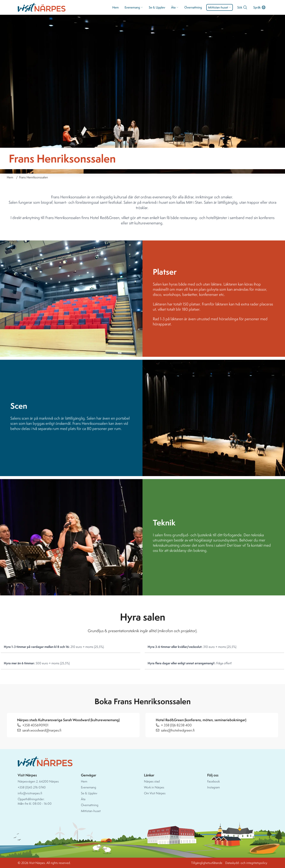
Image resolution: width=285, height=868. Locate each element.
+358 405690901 (35, 725)
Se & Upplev (157, 7)
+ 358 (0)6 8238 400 (176, 725)
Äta (175, 7)
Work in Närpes (154, 787)
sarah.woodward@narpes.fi (42, 730)
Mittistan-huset (220, 7)
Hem (115, 7)
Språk (260, 7)
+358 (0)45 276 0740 (32, 787)
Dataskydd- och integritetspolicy (246, 863)
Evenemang (134, 7)
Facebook (213, 781)
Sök (242, 7)
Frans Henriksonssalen (34, 177)
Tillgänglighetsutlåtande (207, 863)
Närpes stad (152, 781)
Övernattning (193, 7)
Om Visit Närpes (155, 793)
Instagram (213, 787)
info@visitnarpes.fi (30, 793)
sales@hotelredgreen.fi (178, 730)
